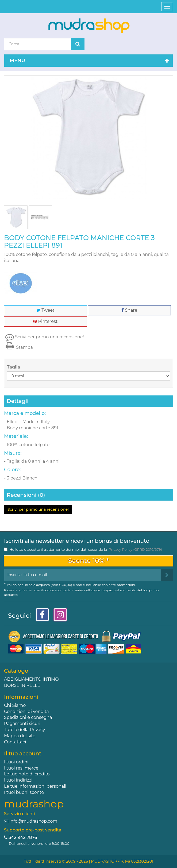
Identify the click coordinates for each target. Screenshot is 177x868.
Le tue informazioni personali (35, 786)
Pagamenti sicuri (22, 724)
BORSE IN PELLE (22, 685)
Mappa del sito (20, 736)
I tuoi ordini (16, 762)
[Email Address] (83, 575)
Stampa (18, 347)
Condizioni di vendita (26, 712)
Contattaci (15, 742)
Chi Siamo (15, 705)
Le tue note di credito (27, 774)
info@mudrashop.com (33, 821)
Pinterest (45, 321)
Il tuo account (23, 754)
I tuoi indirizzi (18, 780)
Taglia (14, 367)
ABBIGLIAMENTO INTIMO (31, 679)
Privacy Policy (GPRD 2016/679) (135, 549)
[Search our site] (38, 44)
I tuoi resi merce (21, 768)
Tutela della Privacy (24, 730)
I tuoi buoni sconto (24, 792)
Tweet (45, 310)
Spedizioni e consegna (28, 717)
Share (129, 310)
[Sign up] (167, 575)
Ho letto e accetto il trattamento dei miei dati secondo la (86, 549)
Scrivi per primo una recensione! (49, 337)
